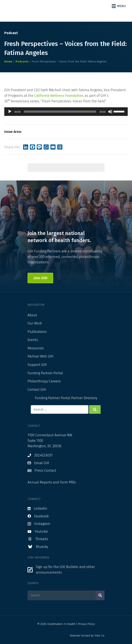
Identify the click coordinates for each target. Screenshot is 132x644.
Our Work (35, 323)
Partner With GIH (40, 356)
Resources (36, 348)
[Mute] (110, 112)
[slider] (60, 112)
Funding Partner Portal (45, 373)
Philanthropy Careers (44, 381)
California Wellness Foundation (59, 96)
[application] (66, 112)
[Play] (10, 112)
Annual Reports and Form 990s (52, 482)
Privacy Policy (87, 624)
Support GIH (37, 365)
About (32, 315)
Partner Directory (84, 398)
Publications (37, 332)
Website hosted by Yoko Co (87, 636)
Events (33, 340)
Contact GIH (37, 390)
